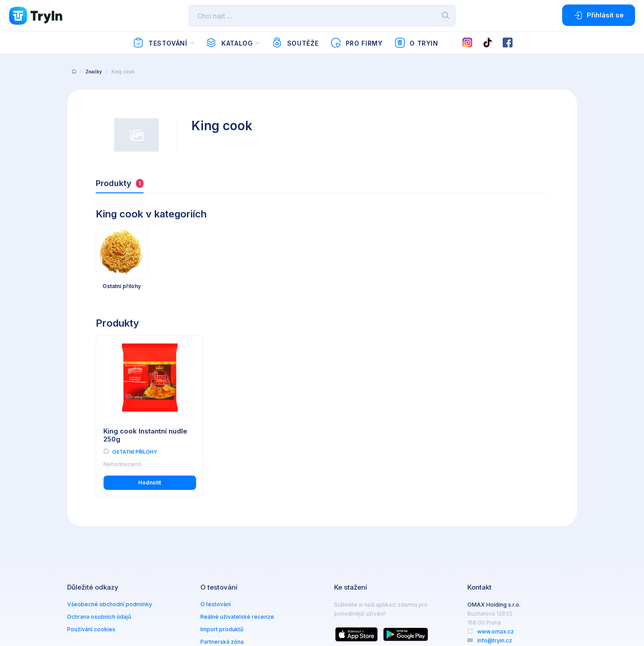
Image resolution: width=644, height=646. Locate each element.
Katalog (229, 43)
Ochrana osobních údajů (99, 617)
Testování (160, 43)
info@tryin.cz (495, 640)
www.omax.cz (496, 631)
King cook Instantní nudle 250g (145, 435)
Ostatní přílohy (135, 452)
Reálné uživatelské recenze (237, 617)
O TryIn (416, 43)
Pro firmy (356, 43)
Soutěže (295, 43)
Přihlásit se (599, 15)
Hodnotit (150, 482)
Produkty (120, 183)
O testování (216, 604)
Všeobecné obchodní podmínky (110, 604)
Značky (94, 72)
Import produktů (222, 629)
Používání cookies (91, 629)
